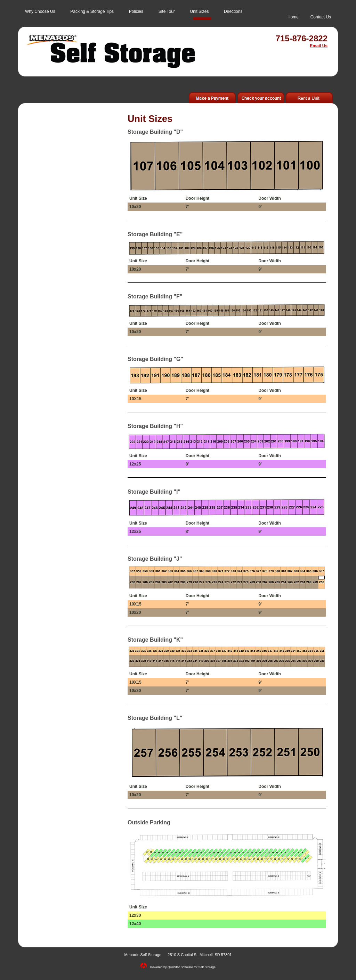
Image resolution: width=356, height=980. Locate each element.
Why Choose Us (40, 11)
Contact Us (321, 17)
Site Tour (167, 11)
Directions (233, 11)
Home (293, 17)
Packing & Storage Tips (92, 11)
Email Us (319, 46)
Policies (136, 11)
